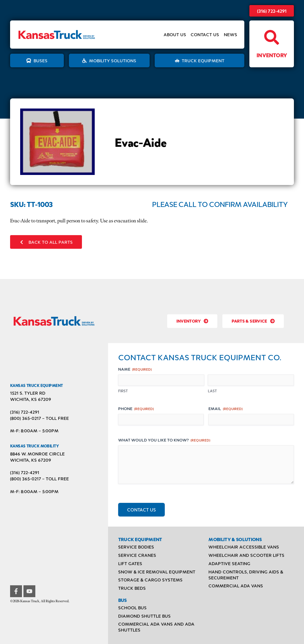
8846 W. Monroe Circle (37, 454)
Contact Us (205, 35)
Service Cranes (137, 555)
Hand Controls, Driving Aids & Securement (246, 575)
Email (225, 408)
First (123, 391)
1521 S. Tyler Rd (28, 393)
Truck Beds (132, 588)
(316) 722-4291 (272, 11)
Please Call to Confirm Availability (220, 204)
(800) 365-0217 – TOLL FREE (39, 418)
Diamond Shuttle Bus (144, 616)
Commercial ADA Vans (236, 586)
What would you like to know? (164, 440)
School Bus (132, 608)
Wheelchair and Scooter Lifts (246, 555)
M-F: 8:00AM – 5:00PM (34, 431)
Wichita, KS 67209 (31, 399)
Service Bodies (136, 547)
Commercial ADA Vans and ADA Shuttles (156, 627)
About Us (175, 35)
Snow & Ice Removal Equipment (157, 572)
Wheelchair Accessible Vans (244, 547)
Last (212, 391)
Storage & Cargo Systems (150, 580)
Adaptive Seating (229, 563)
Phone (136, 408)
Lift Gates (130, 563)
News (231, 35)
